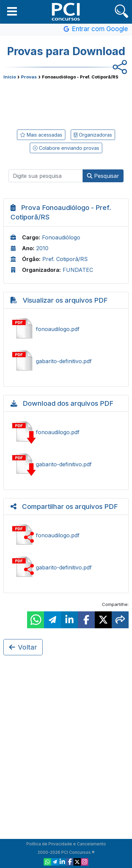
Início (10, 77)
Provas (29, 77)
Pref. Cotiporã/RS (65, 259)
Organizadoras (93, 135)
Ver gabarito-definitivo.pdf (66, 361)
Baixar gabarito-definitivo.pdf (66, 464)
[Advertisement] (66, 103)
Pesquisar (103, 176)
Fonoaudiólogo (61, 237)
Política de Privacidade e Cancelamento (66, 844)
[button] (12, 11)
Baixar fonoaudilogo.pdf (66, 432)
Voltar (23, 647)
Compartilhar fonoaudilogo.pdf (66, 535)
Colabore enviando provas (66, 148)
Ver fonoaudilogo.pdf (66, 329)
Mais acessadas (41, 135)
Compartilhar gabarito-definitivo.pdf (66, 567)
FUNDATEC (78, 270)
